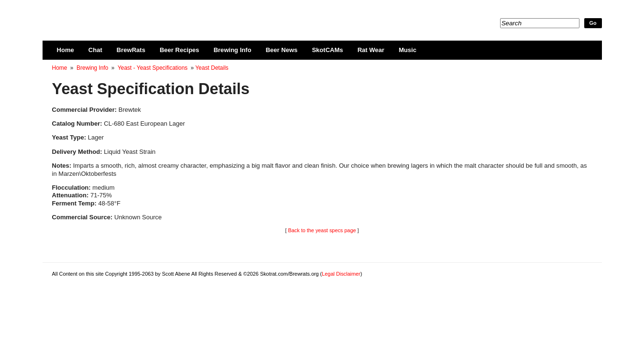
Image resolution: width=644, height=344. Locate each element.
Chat (95, 50)
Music (408, 50)
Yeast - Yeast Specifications (153, 68)
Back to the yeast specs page (322, 230)
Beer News (282, 50)
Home (65, 50)
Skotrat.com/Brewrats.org (163, 14)
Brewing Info (233, 50)
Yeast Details (212, 68)
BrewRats (131, 50)
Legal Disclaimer (341, 274)
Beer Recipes (180, 50)
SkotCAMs (327, 50)
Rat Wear (371, 50)
